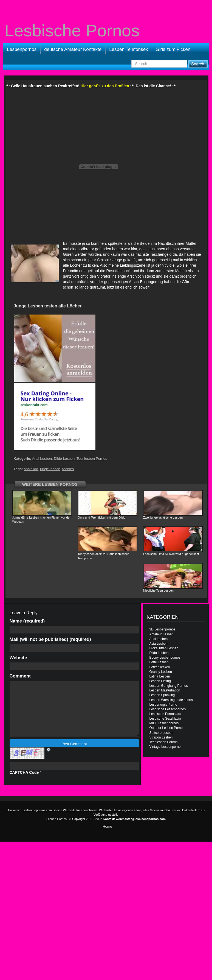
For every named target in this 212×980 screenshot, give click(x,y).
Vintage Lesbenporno (165, 747)
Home (107, 826)
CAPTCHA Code (24, 772)
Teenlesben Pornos (92, 459)
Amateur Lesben (162, 634)
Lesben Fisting (160, 681)
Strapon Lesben (161, 737)
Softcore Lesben (161, 733)
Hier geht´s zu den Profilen (105, 86)
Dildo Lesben (64, 459)
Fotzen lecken (160, 667)
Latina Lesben (160, 676)
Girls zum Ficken (173, 49)
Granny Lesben (161, 672)
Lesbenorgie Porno (163, 705)
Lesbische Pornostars (165, 714)
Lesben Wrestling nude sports (171, 700)
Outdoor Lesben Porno (166, 728)
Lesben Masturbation (165, 690)
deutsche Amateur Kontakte (73, 49)
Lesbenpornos (22, 49)
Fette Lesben (159, 662)
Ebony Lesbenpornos (165, 658)
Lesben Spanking (162, 695)
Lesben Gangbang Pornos (169, 686)
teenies (68, 469)
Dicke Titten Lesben (164, 648)
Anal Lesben (42, 459)
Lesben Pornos (56, 819)
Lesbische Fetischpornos (168, 709)
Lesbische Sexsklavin (165, 719)
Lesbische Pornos (72, 31)
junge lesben (50, 469)
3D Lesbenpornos (162, 629)
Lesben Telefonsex (128, 49)
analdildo (31, 469)
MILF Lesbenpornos (164, 723)
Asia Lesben (159, 644)
